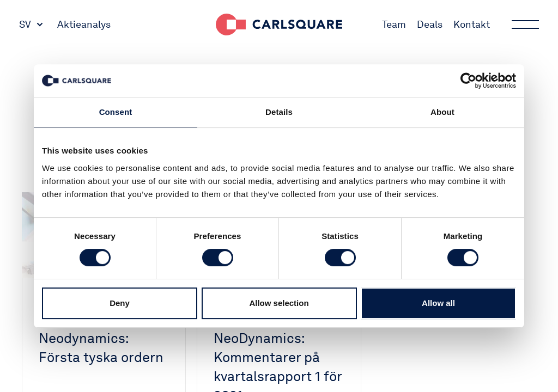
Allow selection (279, 303)
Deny (120, 303)
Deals (430, 24)
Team (394, 24)
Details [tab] (279, 112)
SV (25, 24)
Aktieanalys (84, 24)
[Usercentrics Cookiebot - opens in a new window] (468, 81)
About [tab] (442, 112)
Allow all (438, 303)
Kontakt (472, 24)
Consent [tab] (116, 112)
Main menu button (524, 24)
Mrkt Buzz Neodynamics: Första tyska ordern (101, 338)
